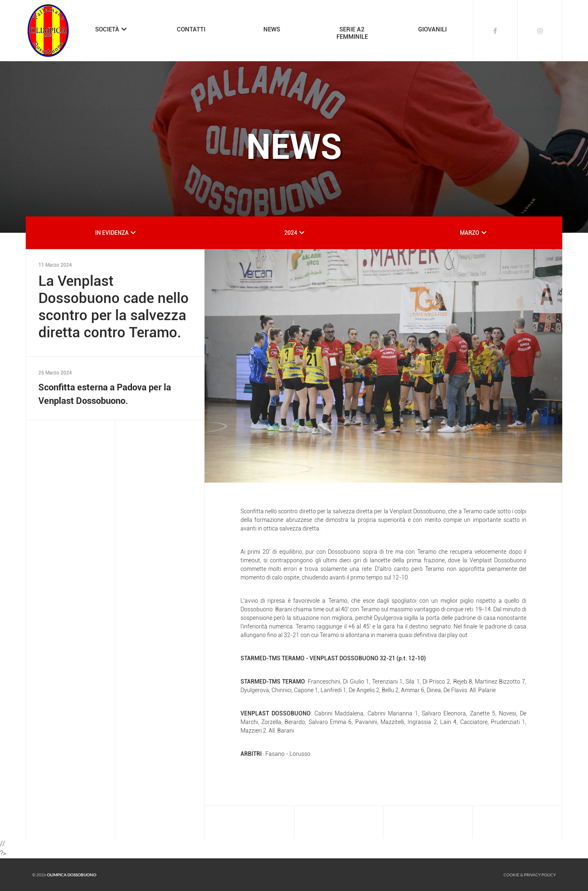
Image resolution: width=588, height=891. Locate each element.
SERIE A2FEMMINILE (352, 33)
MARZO (470, 233)
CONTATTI (191, 29)
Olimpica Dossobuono (72, 875)
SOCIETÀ (107, 29)
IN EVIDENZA (112, 233)
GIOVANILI (432, 29)
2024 (291, 233)
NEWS (272, 29)
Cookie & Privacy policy (530, 875)
